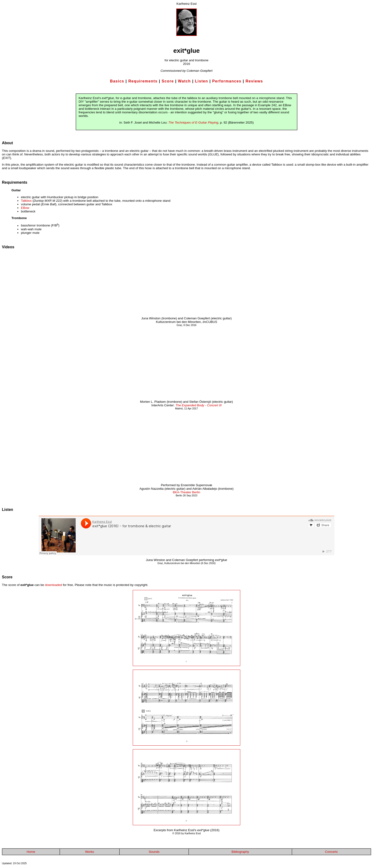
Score (168, 81)
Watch (184, 81)
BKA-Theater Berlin (187, 492)
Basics (117, 81)
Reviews (254, 81)
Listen (202, 81)
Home (31, 852)
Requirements (143, 81)
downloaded (54, 585)
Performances (227, 81)
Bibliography (240, 852)
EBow (25, 208)
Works (90, 852)
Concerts (331, 852)
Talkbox (26, 201)
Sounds (154, 852)
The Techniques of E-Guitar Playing (193, 122)
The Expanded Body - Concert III (199, 405)
